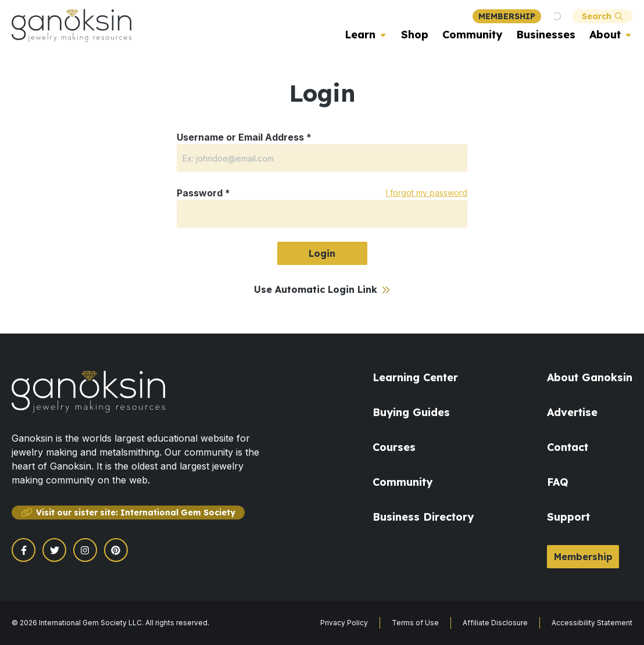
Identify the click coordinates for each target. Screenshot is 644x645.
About (605, 35)
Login (322, 253)
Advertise (572, 412)
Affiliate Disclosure (495, 623)
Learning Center (415, 377)
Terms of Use (415, 623)
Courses (394, 447)
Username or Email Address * (244, 137)
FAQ (558, 482)
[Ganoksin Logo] (71, 26)
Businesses (546, 35)
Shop (415, 35)
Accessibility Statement (592, 623)
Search (602, 16)
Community (472, 35)
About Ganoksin (590, 377)
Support (568, 517)
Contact (568, 447)
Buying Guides (411, 412)
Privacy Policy (344, 623)
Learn (360, 35)
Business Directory (423, 517)
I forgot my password (427, 193)
